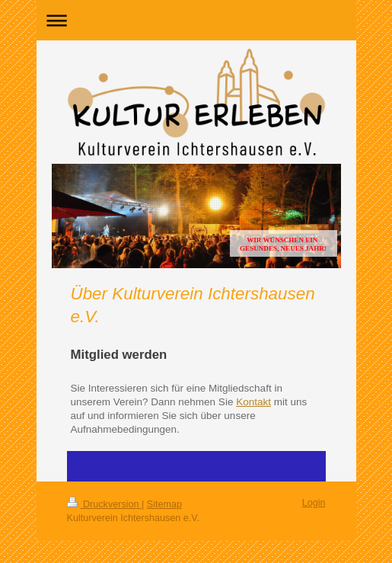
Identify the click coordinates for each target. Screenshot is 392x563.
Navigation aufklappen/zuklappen (196, 20)
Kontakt (253, 402)
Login (314, 503)
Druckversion (104, 504)
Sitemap (164, 504)
